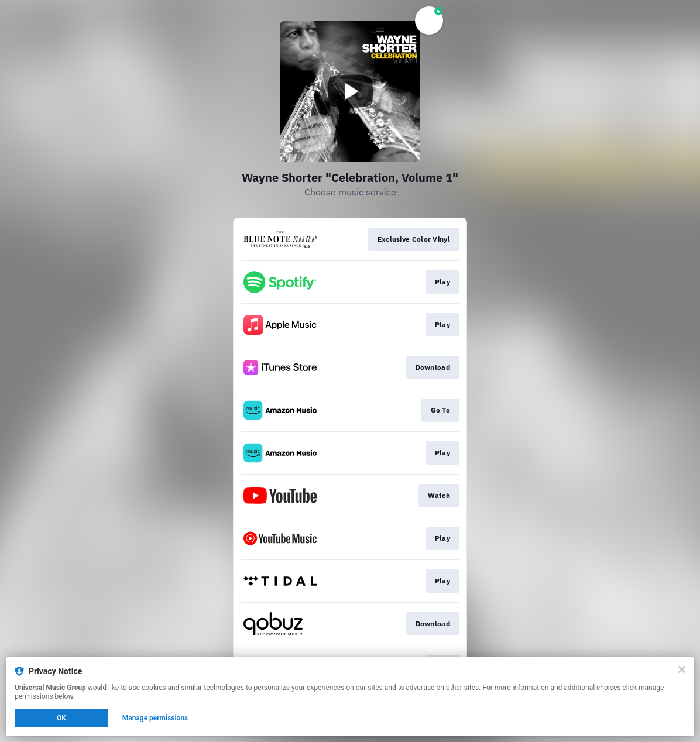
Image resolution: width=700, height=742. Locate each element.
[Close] (682, 669)
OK (61, 718)
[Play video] (350, 91)
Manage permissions (155, 718)
